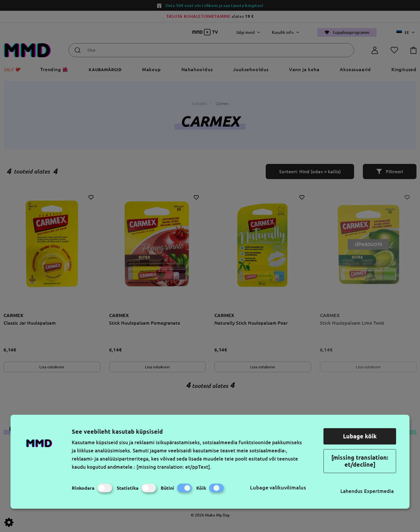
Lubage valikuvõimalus (278, 487)
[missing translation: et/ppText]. (174, 467)
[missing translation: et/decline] (360, 461)
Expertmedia (379, 491)
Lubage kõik (360, 436)
